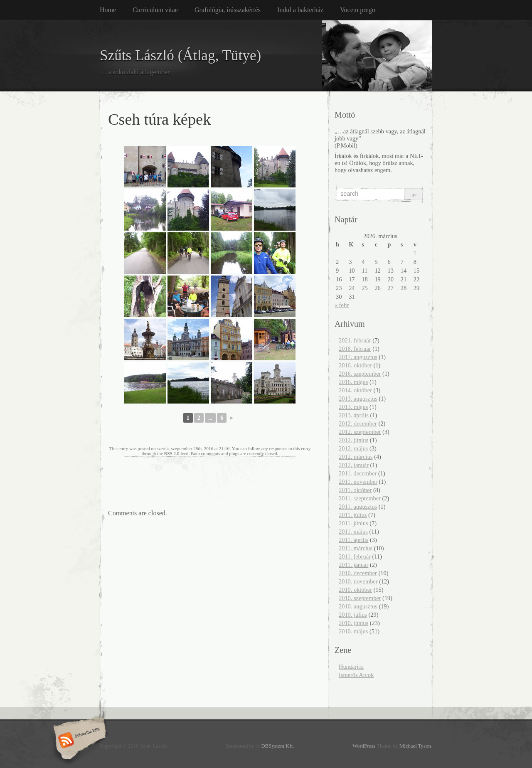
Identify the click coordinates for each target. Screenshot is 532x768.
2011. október (355, 490)
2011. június (353, 523)
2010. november (358, 581)
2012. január (354, 465)
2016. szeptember (360, 374)
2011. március (356, 548)
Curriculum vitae (155, 10)
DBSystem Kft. (278, 746)
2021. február (355, 340)
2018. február (355, 349)
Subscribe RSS (78, 741)
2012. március (356, 457)
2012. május (353, 448)
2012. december (358, 423)
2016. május (353, 382)
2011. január (353, 565)
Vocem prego (358, 10)
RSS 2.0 (172, 453)
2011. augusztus (358, 507)
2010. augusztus (358, 606)
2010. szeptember (360, 598)
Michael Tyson (415, 746)
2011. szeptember (360, 498)
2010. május (353, 631)
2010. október (355, 590)
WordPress (364, 746)
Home (108, 10)
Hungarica (351, 667)
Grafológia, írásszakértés (228, 10)
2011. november (358, 482)
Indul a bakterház (300, 10)
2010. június (353, 623)
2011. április (353, 540)
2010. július (353, 615)
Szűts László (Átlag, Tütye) (180, 55)
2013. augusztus (358, 399)
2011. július (353, 515)
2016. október (355, 365)
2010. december (358, 573)
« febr (342, 305)
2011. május (353, 532)
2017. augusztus (358, 357)
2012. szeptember (360, 432)
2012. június (353, 440)
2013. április (354, 415)
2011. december (358, 473)
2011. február (355, 556)
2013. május (353, 407)
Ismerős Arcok (356, 675)
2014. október (355, 390)
